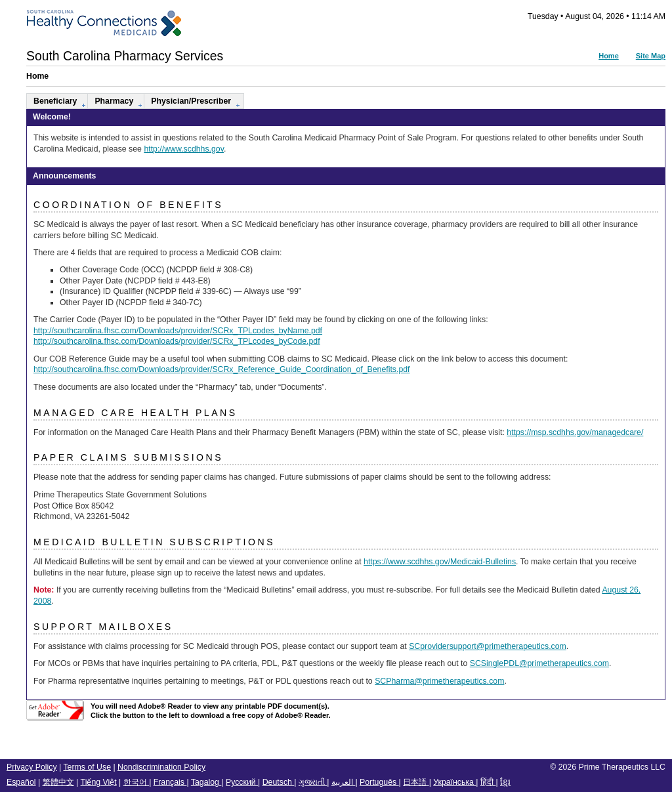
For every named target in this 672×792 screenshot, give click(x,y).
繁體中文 (58, 782)
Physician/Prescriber (191, 101)
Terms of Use (87, 767)
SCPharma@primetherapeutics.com (439, 681)
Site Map (651, 56)
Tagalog (206, 782)
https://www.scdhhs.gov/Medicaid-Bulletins (440, 562)
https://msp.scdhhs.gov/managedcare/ (575, 432)
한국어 (136, 782)
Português (379, 782)
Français (170, 782)
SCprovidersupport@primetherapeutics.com (488, 646)
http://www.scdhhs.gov (184, 149)
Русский (242, 782)
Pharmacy (114, 101)
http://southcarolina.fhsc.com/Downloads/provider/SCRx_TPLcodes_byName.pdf (178, 331)
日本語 (416, 782)
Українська (454, 782)
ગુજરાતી (313, 782)
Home (609, 56)
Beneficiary (55, 101)
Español (21, 782)
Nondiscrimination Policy (161, 767)
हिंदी (488, 782)
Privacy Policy (32, 767)
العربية (343, 782)
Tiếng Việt (99, 782)
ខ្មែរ (505, 782)
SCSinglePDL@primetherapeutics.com (539, 663)
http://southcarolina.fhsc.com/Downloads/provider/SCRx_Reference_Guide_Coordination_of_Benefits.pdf (222, 369)
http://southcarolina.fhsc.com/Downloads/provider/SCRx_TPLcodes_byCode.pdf (177, 341)
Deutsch (279, 782)
